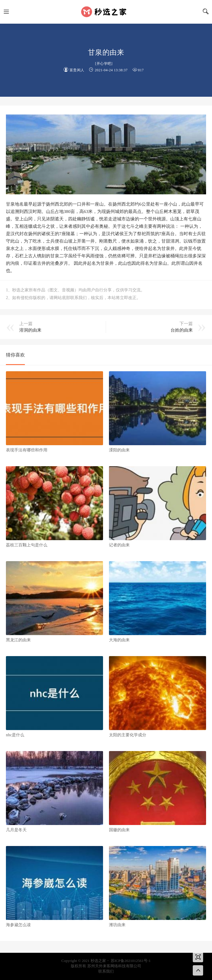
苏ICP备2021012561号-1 (131, 961)
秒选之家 (106, 12)
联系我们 (106, 971)
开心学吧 (104, 64)
